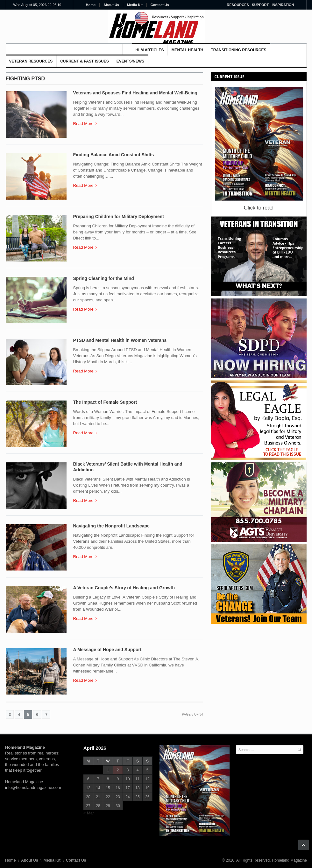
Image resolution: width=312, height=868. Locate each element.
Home (91, 5)
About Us (111, 5)
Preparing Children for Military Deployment (119, 217)
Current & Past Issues (84, 61)
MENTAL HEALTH (187, 50)
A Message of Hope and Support (107, 650)
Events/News (130, 61)
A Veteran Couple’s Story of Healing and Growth (124, 588)
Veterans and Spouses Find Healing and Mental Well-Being (135, 93)
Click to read (259, 208)
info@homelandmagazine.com (33, 787)
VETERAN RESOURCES (31, 61)
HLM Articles (150, 50)
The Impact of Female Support (105, 402)
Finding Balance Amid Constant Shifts (114, 155)
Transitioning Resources (238, 50)
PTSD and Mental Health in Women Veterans (120, 340)
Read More (85, 124)
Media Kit (135, 5)
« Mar (89, 813)
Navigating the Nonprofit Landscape (111, 526)
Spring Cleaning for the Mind (104, 278)
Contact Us (160, 5)
